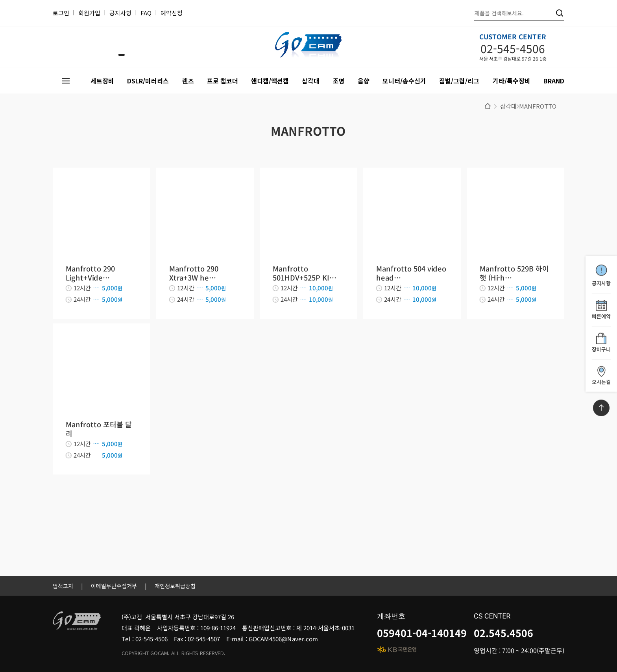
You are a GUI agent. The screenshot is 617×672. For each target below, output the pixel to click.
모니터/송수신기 (404, 81)
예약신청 (172, 13)
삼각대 (311, 81)
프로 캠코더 (223, 81)
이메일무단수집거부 (114, 586)
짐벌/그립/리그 (459, 81)
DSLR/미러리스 (148, 81)
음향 (364, 81)
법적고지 (63, 586)
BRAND (554, 81)
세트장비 (102, 81)
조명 (339, 81)
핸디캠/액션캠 (270, 81)
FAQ (146, 13)
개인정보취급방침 (175, 586)
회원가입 (89, 13)
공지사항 (120, 13)
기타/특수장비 (512, 81)
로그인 (61, 13)
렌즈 (188, 81)
